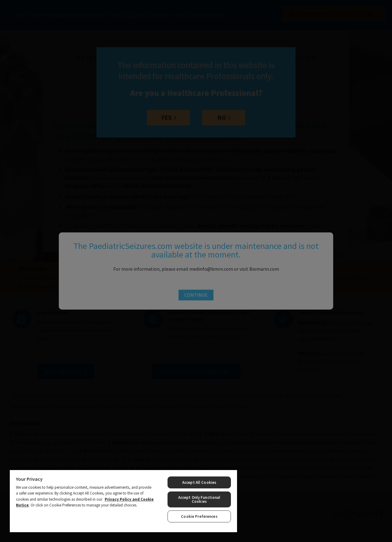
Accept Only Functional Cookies (199, 499)
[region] (123, 501)
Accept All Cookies (199, 482)
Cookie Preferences (199, 516)
